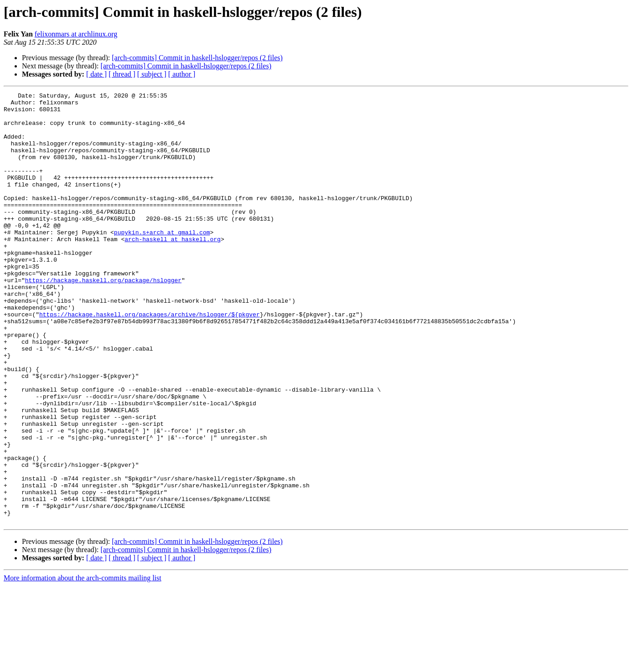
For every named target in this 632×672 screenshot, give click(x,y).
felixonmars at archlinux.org (76, 34)
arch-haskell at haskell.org (173, 269)
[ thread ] (122, 74)
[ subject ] (152, 74)
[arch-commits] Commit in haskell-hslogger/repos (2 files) (197, 58)
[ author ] (182, 74)
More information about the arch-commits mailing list (83, 664)
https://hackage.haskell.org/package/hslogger (103, 318)
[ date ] (96, 74)
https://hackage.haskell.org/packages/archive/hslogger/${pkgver (150, 359)
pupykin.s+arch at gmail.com (162, 261)
